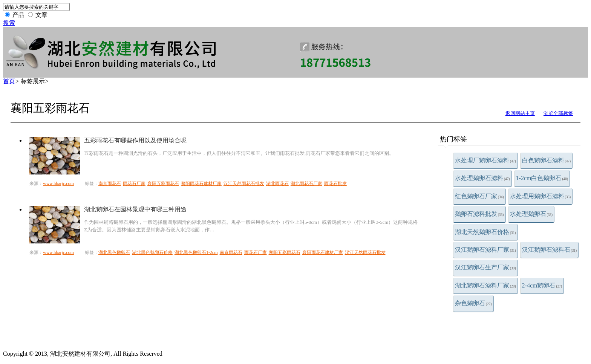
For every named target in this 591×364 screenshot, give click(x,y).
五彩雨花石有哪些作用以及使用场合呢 (135, 140)
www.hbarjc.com (58, 184)
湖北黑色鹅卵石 (114, 252)
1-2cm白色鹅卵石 (542, 178)
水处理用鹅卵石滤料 (540, 196)
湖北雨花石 (277, 184)
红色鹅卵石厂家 (479, 196)
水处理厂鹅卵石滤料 (485, 160)
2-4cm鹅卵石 (542, 285)
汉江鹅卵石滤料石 (550, 250)
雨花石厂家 (134, 184)
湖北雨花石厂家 (306, 184)
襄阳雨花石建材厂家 (201, 184)
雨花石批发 (335, 184)
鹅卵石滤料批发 (479, 214)
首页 (9, 81)
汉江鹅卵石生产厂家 (485, 267)
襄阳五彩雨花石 (163, 184)
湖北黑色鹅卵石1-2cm (196, 252)
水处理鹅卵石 (531, 214)
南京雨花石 (110, 184)
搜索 (9, 23)
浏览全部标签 (558, 113)
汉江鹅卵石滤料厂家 (485, 250)
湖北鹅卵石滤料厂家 (485, 285)
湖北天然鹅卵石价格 (485, 232)
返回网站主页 (520, 113)
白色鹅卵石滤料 (547, 160)
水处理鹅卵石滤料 (482, 178)
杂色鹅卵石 (473, 303)
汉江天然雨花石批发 (244, 184)
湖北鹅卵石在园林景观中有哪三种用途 (135, 209)
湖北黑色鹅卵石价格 (152, 252)
